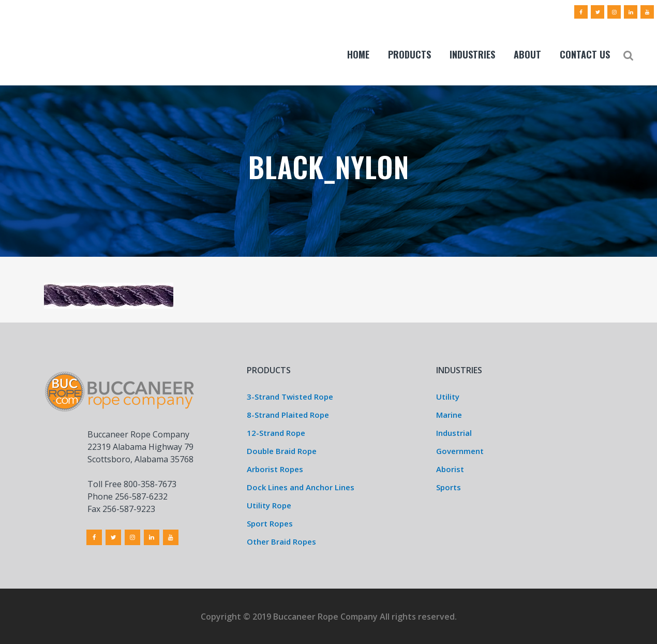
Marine (449, 415)
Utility (448, 397)
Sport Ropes (270, 523)
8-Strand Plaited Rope (288, 415)
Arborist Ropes (275, 469)
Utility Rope (269, 505)
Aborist (450, 469)
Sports (449, 487)
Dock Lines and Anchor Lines (301, 487)
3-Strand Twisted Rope (290, 397)
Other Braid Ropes (281, 541)
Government (460, 451)
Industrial (454, 433)
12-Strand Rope (276, 433)
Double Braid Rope (282, 451)
